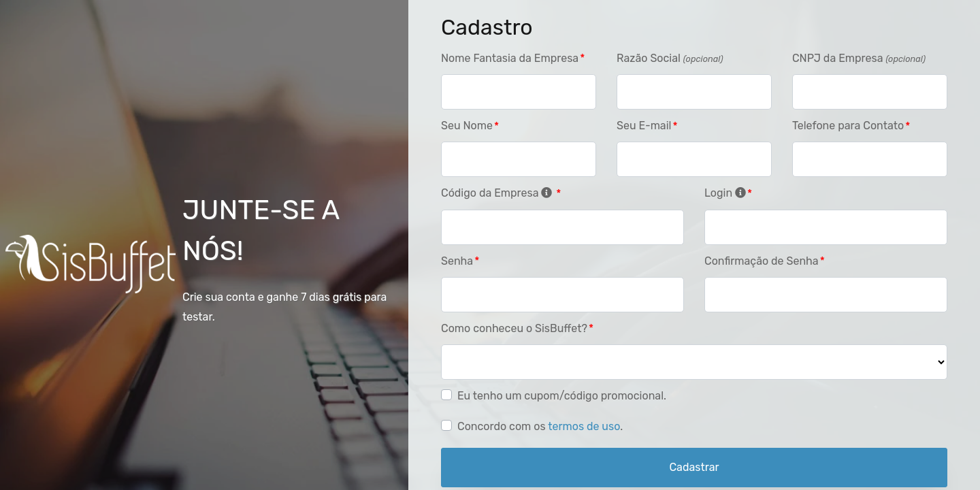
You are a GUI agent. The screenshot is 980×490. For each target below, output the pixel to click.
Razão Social (670, 58)
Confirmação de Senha (762, 261)
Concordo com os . (540, 426)
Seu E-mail (644, 126)
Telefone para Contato (848, 126)
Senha (457, 261)
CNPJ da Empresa (859, 58)
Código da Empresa (498, 193)
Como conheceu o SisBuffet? (514, 328)
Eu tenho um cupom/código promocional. (562, 396)
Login (725, 193)
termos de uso (584, 426)
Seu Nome (467, 126)
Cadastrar (694, 467)
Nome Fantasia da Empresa (510, 58)
